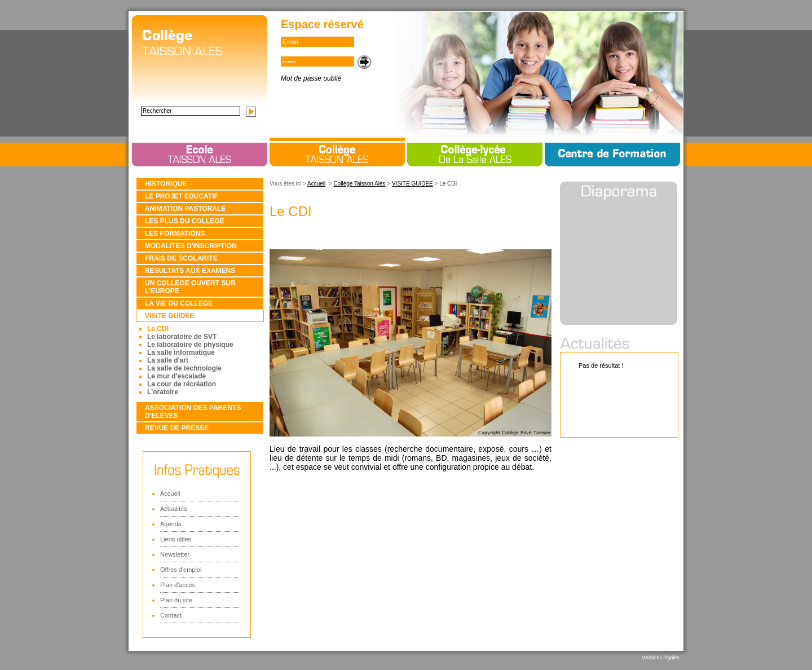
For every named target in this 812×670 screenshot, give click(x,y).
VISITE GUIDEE (169, 316)
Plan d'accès (178, 585)
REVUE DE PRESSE (177, 428)
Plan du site (176, 600)
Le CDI (158, 329)
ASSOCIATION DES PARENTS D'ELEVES (193, 412)
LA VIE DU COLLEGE (179, 303)
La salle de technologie (184, 368)
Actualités (174, 509)
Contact (171, 615)
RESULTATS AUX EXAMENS (190, 271)
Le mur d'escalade (176, 376)
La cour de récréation (182, 384)
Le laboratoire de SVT (182, 337)
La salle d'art (168, 360)
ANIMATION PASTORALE (185, 209)
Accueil (170, 493)
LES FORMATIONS (175, 233)
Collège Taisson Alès (359, 184)
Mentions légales (660, 658)
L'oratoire (163, 392)
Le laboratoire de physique (190, 345)
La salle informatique (181, 352)
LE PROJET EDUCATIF (182, 196)
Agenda (171, 524)
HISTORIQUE (166, 184)
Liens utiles (176, 539)
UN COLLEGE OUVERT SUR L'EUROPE (190, 287)
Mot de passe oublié (311, 78)
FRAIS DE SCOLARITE (181, 258)
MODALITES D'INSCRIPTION (191, 246)
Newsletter (175, 554)
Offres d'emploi (181, 570)
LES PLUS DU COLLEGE (185, 221)
